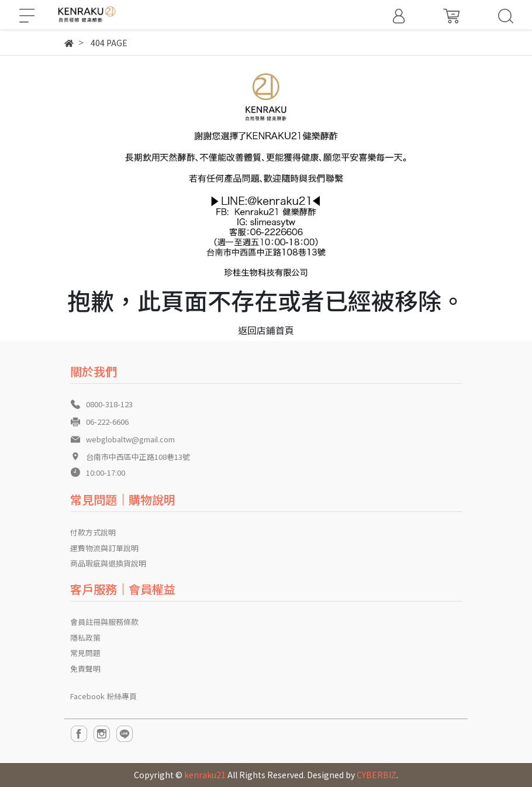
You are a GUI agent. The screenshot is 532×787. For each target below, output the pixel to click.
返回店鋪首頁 (266, 330)
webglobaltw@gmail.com (130, 439)
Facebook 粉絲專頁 (103, 696)
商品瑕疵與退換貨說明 (108, 563)
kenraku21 (205, 775)
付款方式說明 (93, 532)
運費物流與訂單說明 (104, 548)
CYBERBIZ (376, 775)
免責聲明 (85, 669)
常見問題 (85, 653)
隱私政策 (85, 637)
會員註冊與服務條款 (104, 622)
